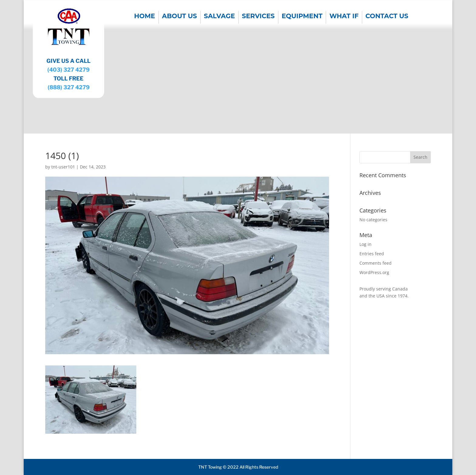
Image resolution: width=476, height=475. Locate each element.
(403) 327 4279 (68, 70)
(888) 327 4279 (69, 87)
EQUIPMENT (302, 17)
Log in (365, 244)
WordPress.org (374, 272)
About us (180, 17)
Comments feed (376, 263)
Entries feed (372, 254)
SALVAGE (219, 17)
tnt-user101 (63, 167)
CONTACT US (387, 17)
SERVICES (258, 17)
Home (145, 17)
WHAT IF (344, 17)
